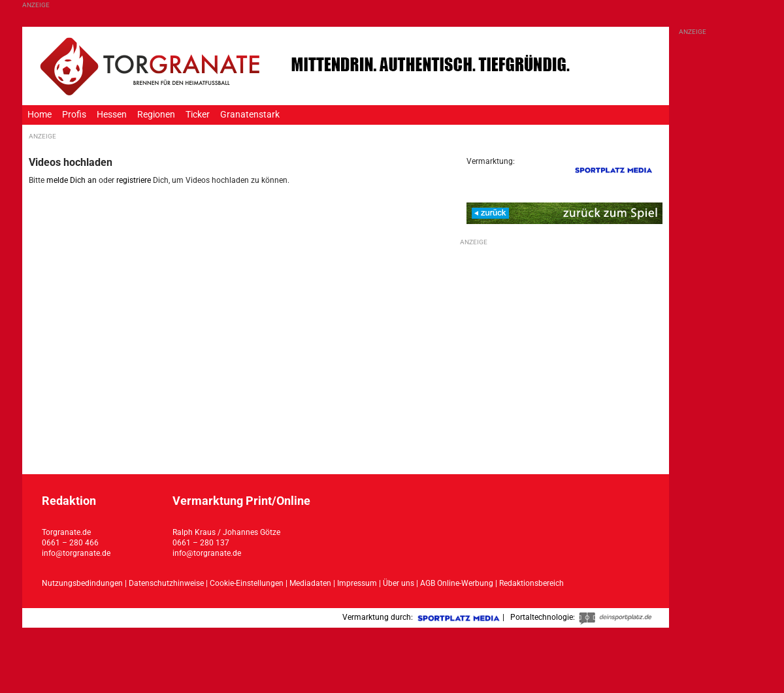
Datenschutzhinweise (166, 583)
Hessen (112, 115)
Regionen (156, 115)
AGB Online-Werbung (457, 583)
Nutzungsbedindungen (82, 583)
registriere (134, 180)
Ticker (198, 115)
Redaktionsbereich (531, 583)
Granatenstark (250, 115)
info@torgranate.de (76, 553)
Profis (74, 115)
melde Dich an (72, 180)
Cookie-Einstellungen (247, 583)
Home (40, 115)
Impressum (357, 583)
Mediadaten (311, 583)
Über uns (399, 583)
